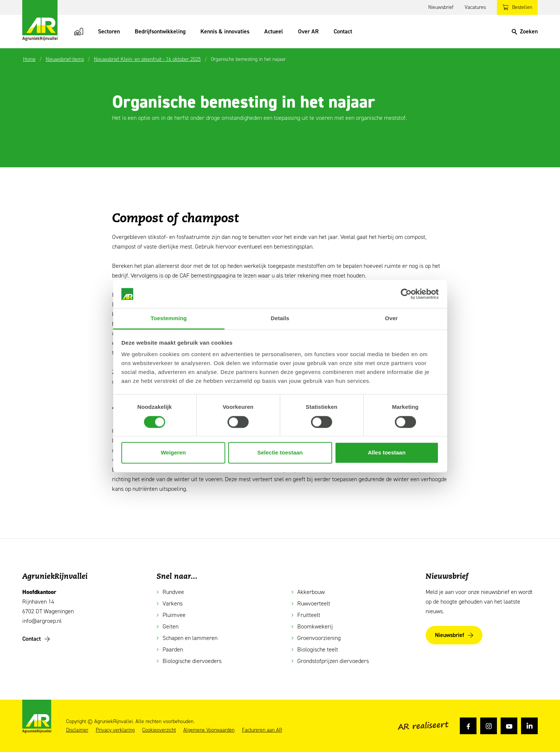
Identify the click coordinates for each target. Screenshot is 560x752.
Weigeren (173, 453)
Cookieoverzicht (159, 730)
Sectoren (109, 31)
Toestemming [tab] (169, 318)
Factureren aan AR (262, 730)
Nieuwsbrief (441, 7)
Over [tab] (391, 318)
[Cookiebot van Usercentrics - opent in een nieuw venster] (406, 294)
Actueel (274, 31)
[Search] (525, 32)
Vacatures (475, 7)
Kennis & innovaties (225, 31)
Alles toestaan (387, 453)
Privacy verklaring (115, 730)
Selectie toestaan (280, 453)
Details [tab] (280, 318)
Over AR (308, 31)
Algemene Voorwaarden (209, 730)
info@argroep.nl (42, 621)
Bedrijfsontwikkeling (160, 31)
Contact (343, 31)
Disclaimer (77, 730)
